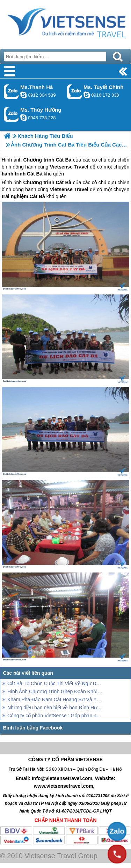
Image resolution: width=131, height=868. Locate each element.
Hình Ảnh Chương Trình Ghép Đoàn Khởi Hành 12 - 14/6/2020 (55, 691)
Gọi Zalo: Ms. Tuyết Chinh (75, 92)
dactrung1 (23, 118)
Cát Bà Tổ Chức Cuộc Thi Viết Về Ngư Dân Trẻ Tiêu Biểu (55, 683)
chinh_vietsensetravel (87, 95)
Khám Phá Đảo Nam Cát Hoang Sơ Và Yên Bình (55, 699)
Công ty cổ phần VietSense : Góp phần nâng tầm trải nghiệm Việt (55, 716)
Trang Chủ (65, 23)
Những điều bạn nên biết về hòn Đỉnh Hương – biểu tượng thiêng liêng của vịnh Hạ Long (55, 708)
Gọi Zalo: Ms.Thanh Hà (11, 92)
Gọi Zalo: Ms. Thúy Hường (11, 114)
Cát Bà (64, 182)
